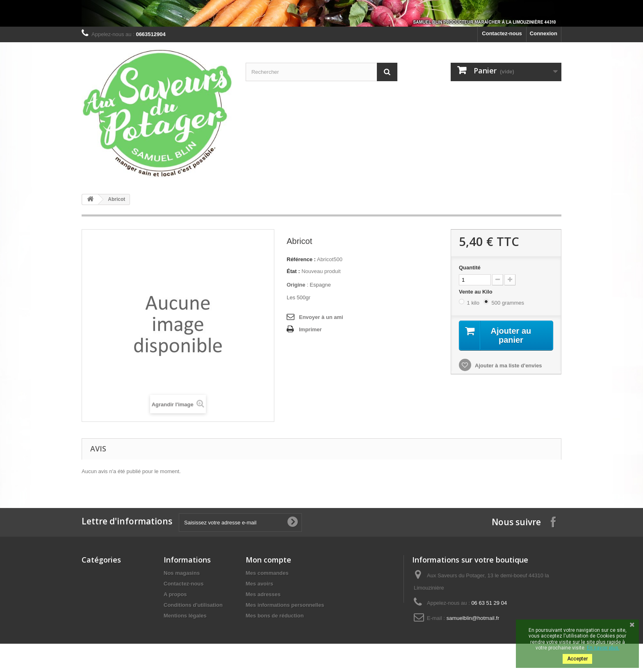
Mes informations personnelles (285, 605)
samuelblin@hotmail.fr (473, 618)
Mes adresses (263, 594)
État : (293, 271)
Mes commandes (267, 573)
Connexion (544, 33)
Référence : (301, 259)
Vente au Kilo (476, 292)
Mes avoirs (259, 584)
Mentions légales (185, 616)
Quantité (470, 268)
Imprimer (310, 329)
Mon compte (268, 560)
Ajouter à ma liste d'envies (508, 366)
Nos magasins (182, 573)
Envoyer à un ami (321, 317)
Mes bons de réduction (275, 616)
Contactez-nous (502, 33)
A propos (175, 594)
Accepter (577, 659)
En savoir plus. (603, 648)
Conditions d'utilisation (193, 605)
